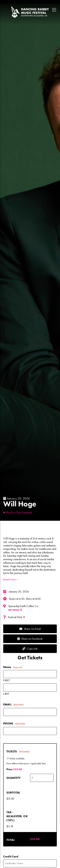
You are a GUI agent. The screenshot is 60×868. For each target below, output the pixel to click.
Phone (14, 724)
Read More (11, 579)
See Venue (15, 610)
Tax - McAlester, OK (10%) (17, 816)
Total (11, 840)
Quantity (13, 778)
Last (6, 694)
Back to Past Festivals (18, 512)
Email (13, 705)
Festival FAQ (17, 617)
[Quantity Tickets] (42, 778)
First (7, 680)
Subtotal (13, 792)
